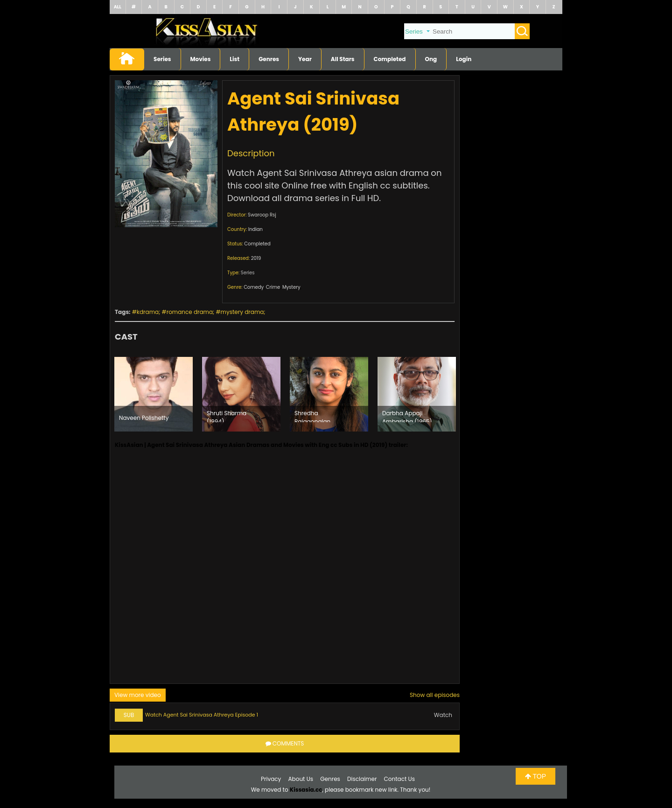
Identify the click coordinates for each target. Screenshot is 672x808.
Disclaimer (362, 779)
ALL (118, 7)
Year (305, 59)
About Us (301, 779)
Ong (431, 59)
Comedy (254, 287)
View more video (138, 695)
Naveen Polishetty (144, 418)
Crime (273, 287)
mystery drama (242, 312)
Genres (269, 59)
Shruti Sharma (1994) (227, 416)
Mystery (291, 287)
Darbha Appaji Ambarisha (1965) (407, 416)
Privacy (271, 779)
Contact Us (399, 779)
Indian (255, 229)
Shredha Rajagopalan (312, 416)
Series (162, 59)
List (234, 59)
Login (464, 59)
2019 (256, 258)
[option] (154, 394)
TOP (535, 776)
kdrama (148, 312)
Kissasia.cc (306, 790)
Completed (390, 59)
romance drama (190, 312)
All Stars (343, 59)
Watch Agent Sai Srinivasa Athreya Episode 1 (202, 715)
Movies (201, 59)
